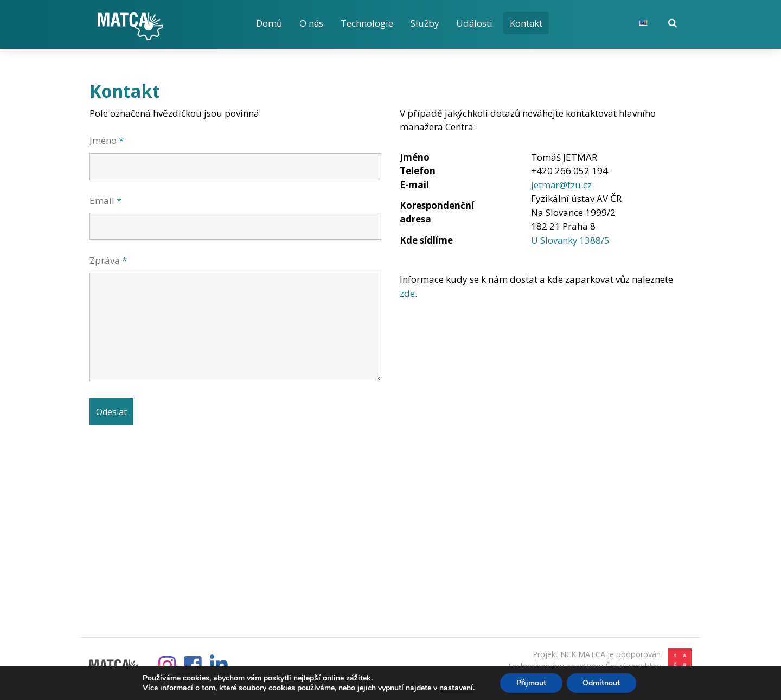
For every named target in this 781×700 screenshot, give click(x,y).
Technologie (367, 23)
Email (105, 201)
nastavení (456, 688)
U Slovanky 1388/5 (571, 240)
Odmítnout (602, 683)
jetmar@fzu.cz (562, 185)
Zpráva (108, 260)
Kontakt (528, 23)
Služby (425, 23)
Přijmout (531, 683)
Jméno (107, 141)
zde (407, 293)
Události (476, 23)
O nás (312, 23)
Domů (269, 23)
